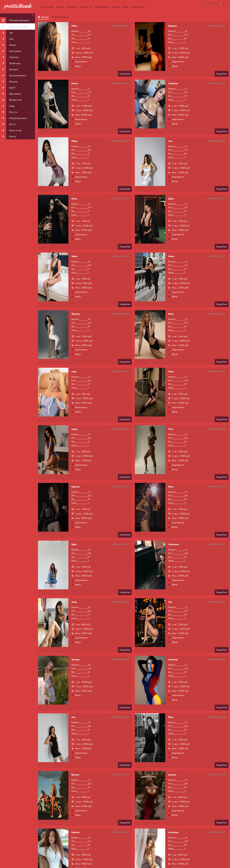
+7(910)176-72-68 (120, 717)
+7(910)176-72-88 (120, 775)
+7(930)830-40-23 (120, 832)
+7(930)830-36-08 (120, 314)
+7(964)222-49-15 (120, 198)
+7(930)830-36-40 (120, 602)
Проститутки (47, 7)
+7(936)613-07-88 (120, 256)
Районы (115, 7)
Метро (125, 7)
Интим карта (138, 7)
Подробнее (125, 74)
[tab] (43, 17)
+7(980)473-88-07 (120, 26)
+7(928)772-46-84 (217, 314)
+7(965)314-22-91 (120, 487)
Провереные (102, 7)
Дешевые (72, 7)
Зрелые (60, 7)
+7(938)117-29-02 (217, 256)
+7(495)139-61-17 (217, 26)
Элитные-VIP (86, 7)
